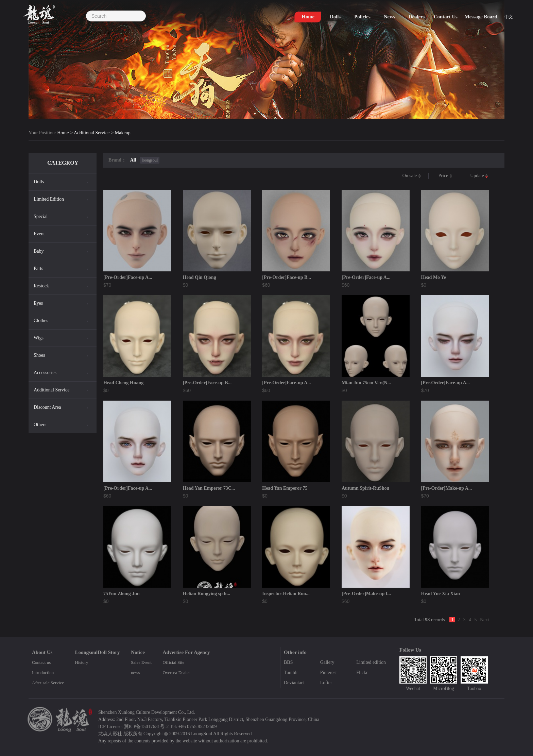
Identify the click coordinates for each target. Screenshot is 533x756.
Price (445, 176)
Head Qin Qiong (200, 277)
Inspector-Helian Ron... (286, 594)
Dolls (39, 182)
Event (39, 234)
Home (63, 133)
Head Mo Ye (434, 277)
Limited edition (371, 662)
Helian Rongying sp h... (207, 594)
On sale (412, 176)
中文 (509, 18)
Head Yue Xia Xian (441, 594)
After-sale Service (48, 683)
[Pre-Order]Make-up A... (447, 488)
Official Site (174, 662)
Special (41, 216)
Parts (38, 268)
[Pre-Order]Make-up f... (366, 594)
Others (40, 425)
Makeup (123, 133)
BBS (288, 662)
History (81, 662)
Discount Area (47, 407)
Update (479, 176)
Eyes (38, 303)
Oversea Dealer (176, 673)
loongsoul (150, 160)
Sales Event (141, 662)
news (135, 673)
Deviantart (294, 683)
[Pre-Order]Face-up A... (128, 277)
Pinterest (329, 673)
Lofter (326, 683)
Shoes (39, 355)
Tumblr (291, 673)
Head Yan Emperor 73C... (209, 488)
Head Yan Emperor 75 (285, 488)
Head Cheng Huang (123, 383)
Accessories (45, 373)
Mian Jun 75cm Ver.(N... (366, 383)
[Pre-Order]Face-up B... (287, 277)
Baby (39, 251)
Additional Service (92, 133)
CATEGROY (63, 163)
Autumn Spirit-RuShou (365, 488)
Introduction (43, 673)
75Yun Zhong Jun (122, 594)
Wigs (39, 338)
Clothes (41, 321)
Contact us (41, 662)
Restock (41, 286)
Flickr (362, 673)
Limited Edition (49, 199)
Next (485, 620)
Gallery (327, 662)
